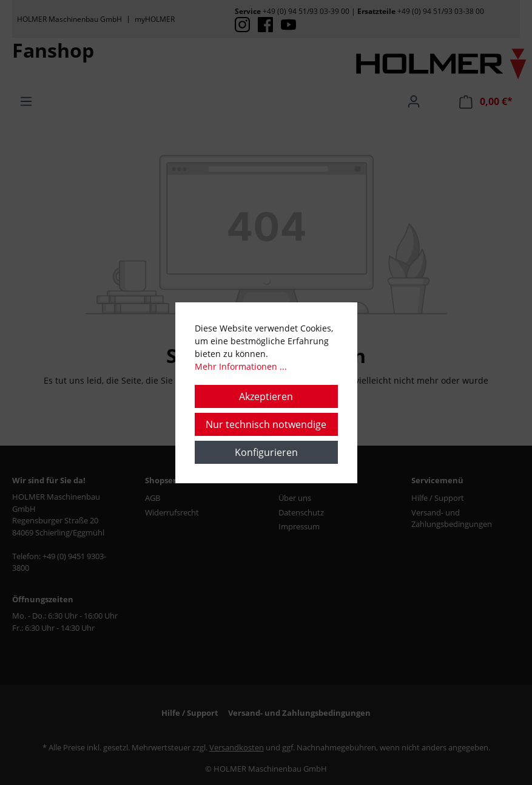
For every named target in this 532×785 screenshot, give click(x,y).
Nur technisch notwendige (266, 424)
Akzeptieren (266, 396)
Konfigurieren (266, 452)
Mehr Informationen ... (241, 366)
